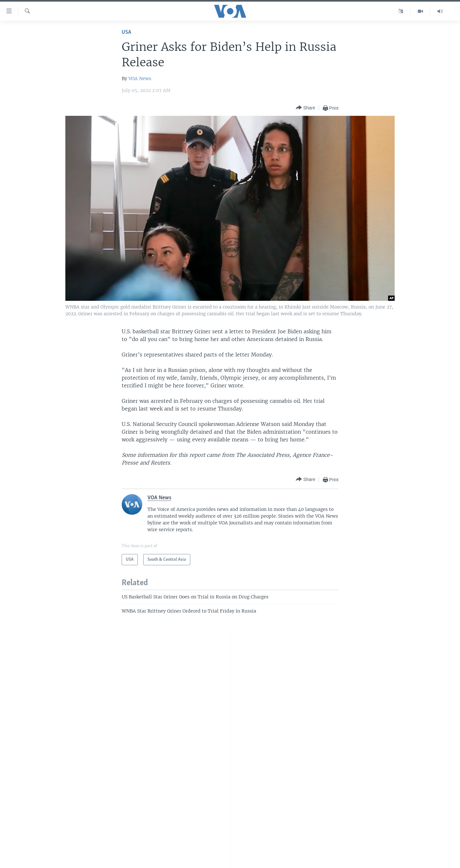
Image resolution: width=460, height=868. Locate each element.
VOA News (140, 78)
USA (127, 32)
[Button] (305, 108)
